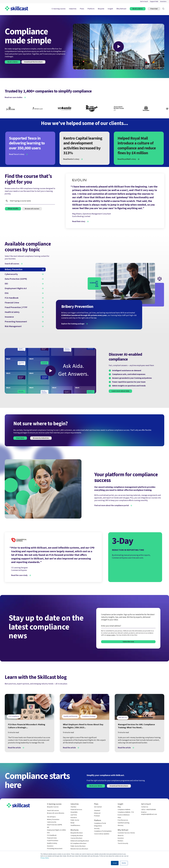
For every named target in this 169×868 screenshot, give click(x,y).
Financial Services (76, 810)
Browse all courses (32, 209)
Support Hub (154, 2)
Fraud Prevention (53, 841)
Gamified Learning (124, 823)
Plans (82, 9)
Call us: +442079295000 (148, 810)
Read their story (79, 222)
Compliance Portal (100, 823)
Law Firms (74, 815)
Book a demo (138, 9)
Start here (20, 438)
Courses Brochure (76, 838)
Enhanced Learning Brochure (80, 841)
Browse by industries (41, 438)
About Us (121, 836)
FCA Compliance (14, 716)
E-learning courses (59, 9)
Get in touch (144, 2)
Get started (98, 807)
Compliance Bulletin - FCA (126, 812)
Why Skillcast (121, 9)
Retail (72, 823)
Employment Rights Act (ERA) (56, 830)
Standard (97, 811)
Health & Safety (52, 843)
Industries (73, 9)
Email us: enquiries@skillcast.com (149, 813)
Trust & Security (123, 843)
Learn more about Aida (120, 391)
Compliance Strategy (89, 716)
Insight (110, 9)
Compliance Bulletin (124, 810)
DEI (48, 827)
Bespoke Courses (53, 807)
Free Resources (123, 820)
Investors (163, 2)
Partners (120, 841)
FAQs (119, 818)
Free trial (154, 9)
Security (97, 829)
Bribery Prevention (53, 820)
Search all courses (53, 811)
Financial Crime (52, 838)
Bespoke (101, 9)
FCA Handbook (52, 835)
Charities (73, 807)
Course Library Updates (102, 834)
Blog (119, 807)
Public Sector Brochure (78, 846)
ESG (48, 833)
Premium (97, 816)
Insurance (50, 846)
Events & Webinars (124, 815)
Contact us (145, 807)
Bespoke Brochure (77, 833)
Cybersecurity (52, 822)
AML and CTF (123, 718)
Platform (91, 9)
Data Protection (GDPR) (55, 825)
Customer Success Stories (126, 833)
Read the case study (19, 575)
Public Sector (75, 820)
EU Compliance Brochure (78, 843)
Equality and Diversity (70, 716)
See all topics (51, 817)
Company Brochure (77, 836)
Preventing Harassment (55, 849)
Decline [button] (124, 863)
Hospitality (74, 812)
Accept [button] (115, 863)
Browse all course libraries (56, 813)
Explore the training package (73, 324)
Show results (13, 209)
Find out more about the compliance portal (111, 506)
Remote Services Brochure (79, 849)
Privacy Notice (45, 858)
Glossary (121, 825)
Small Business (75, 825)
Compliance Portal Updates (103, 831)
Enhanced (97, 813)
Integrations (98, 826)
